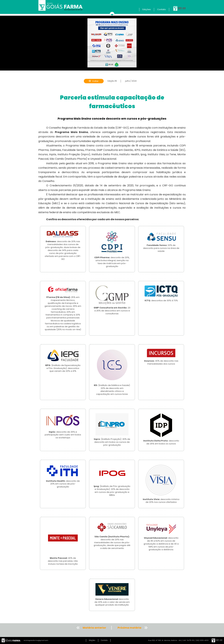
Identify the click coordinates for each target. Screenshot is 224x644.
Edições (147, 10)
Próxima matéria (129, 628)
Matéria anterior (94, 628)
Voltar (94, 81)
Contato (162, 10)
